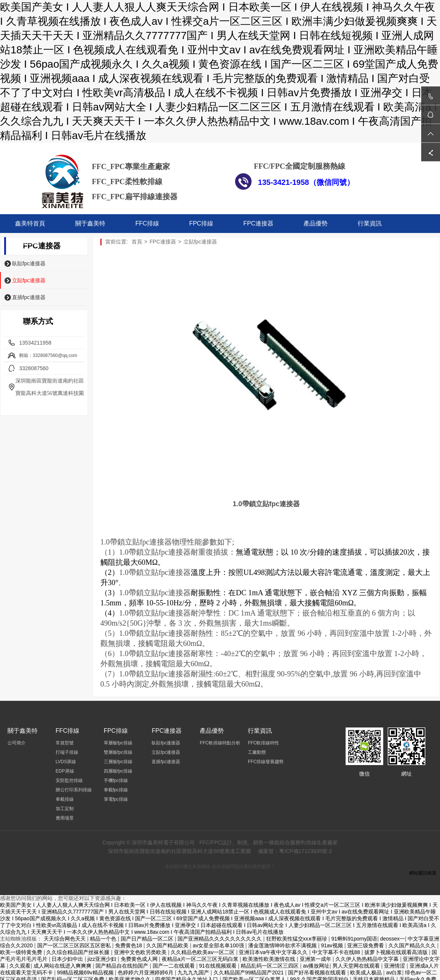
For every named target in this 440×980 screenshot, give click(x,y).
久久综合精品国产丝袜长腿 (79, 952)
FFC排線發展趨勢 (266, 762)
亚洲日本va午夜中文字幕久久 (274, 952)
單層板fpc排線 (118, 743)
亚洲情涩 (395, 966)
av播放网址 (316, 966)
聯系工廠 (27, 242)
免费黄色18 (129, 945)
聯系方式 (38, 321)
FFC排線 (147, 223)
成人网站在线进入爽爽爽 (63, 966)
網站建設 (418, 873)
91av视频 (332, 945)
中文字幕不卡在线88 (337, 952)
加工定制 (65, 809)
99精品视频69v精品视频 (86, 972)
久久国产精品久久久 (413, 945)
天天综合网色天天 (65, 939)
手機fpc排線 (116, 780)
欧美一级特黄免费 (22, 952)
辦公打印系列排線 (74, 790)
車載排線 (65, 799)
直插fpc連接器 (29, 297)
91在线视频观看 (218, 966)
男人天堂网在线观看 (357, 966)
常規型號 (65, 743)
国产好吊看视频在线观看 (318, 972)
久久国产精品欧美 (168, 945)
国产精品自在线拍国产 (123, 966)
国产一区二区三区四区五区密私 (75, 945)
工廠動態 (257, 752)
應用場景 (65, 818)
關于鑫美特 (90, 223)
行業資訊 (370, 223)
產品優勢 (316, 223)
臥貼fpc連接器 (29, 263)
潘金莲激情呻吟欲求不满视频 (283, 945)
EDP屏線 (65, 771)
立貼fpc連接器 (29, 280)
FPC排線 (201, 223)
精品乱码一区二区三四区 (270, 966)
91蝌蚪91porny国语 (354, 939)
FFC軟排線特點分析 (220, 743)
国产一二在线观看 (174, 966)
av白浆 (394, 972)
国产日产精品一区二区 (148, 939)
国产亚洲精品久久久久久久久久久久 (220, 939)
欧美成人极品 (367, 972)
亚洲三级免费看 (366, 945)
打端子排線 (67, 752)
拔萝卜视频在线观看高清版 (397, 952)
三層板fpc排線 (118, 762)
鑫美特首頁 (30, 223)
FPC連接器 (258, 223)
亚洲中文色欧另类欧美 (141, 952)
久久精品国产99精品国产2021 (250, 972)
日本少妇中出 (68, 959)
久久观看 (20, 966)
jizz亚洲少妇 (103, 959)
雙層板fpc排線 (118, 752)
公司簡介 (17, 743)
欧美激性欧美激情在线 (270, 959)
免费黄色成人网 (140, 959)
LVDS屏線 (66, 762)
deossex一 (393, 939)
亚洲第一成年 (316, 959)
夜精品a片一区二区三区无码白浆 (201, 959)
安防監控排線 (69, 780)
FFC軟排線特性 (263, 743)
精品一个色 (104, 939)
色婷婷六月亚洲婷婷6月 (146, 972)
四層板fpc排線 (118, 771)
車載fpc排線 (116, 790)
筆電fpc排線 (116, 799)
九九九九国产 (194, 972)
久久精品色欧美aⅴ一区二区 (203, 952)
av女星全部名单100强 (219, 945)
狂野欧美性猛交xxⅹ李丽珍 (297, 939)
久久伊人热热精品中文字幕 (368, 959)
